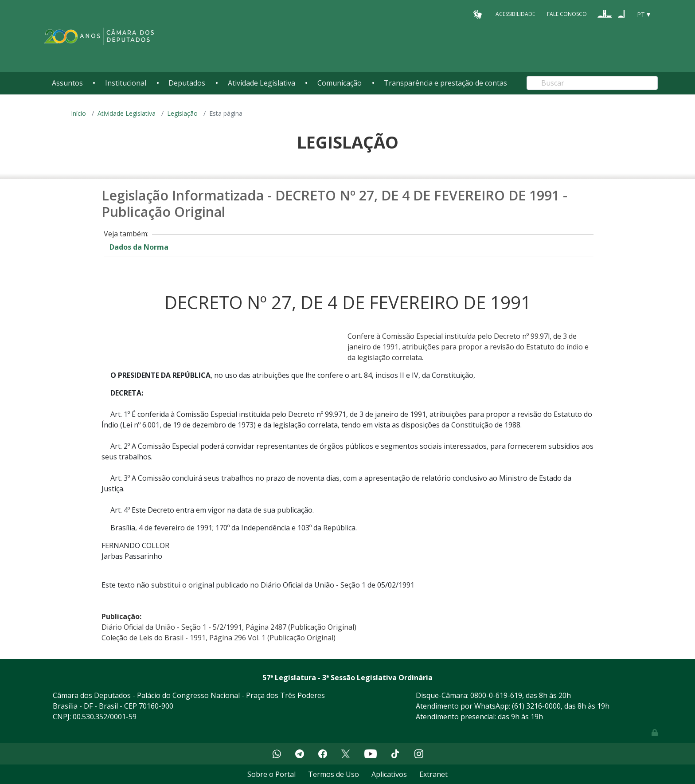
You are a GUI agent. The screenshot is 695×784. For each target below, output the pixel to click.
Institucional (126, 83)
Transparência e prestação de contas (445, 83)
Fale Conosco (567, 14)
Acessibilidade (515, 14)
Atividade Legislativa (262, 83)
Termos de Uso (334, 774)
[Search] (592, 83)
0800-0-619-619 (496, 695)
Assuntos (67, 83)
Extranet (433, 774)
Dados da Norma (139, 247)
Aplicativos (389, 774)
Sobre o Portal (271, 774)
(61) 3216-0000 (536, 706)
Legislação (182, 113)
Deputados (187, 83)
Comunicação (340, 83)
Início (78, 113)
